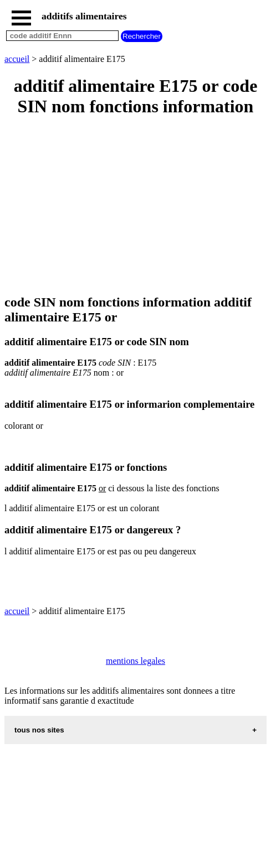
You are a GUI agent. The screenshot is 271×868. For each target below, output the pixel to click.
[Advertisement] (135, 206)
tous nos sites (39, 730)
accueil (17, 59)
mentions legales (135, 661)
